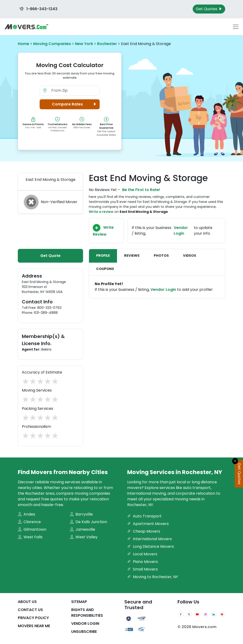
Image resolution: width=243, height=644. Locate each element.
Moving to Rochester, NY (153, 577)
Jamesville (82, 529)
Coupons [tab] (105, 269)
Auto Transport (144, 516)
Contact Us (30, 610)
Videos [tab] (189, 256)
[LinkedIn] (214, 614)
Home (23, 44)
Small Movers (143, 569)
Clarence (29, 522)
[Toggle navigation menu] (236, 27)
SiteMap (79, 602)
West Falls (30, 537)
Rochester (107, 44)
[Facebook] (181, 614)
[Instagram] (206, 614)
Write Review (103, 231)
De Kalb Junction (88, 522)
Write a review (101, 212)
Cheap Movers (144, 531)
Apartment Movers (148, 524)
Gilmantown (32, 529)
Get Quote (50, 256)
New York (84, 44)
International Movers (150, 539)
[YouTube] (197, 614)
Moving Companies (52, 44)
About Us (27, 602)
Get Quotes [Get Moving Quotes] (209, 9)
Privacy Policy (33, 618)
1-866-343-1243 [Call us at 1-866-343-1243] (39, 9)
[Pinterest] (222, 614)
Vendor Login (181, 231)
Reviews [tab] (132, 256)
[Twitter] (189, 614)
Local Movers (142, 554)
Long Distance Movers (151, 546)
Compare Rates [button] (75, 104)
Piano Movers (143, 562)
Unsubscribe (84, 632)
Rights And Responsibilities (87, 613)
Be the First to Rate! (141, 190)
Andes (26, 514)
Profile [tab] (103, 256)
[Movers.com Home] (26, 27)
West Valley (84, 537)
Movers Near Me (34, 626)
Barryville (81, 514)
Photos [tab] (161, 256)
